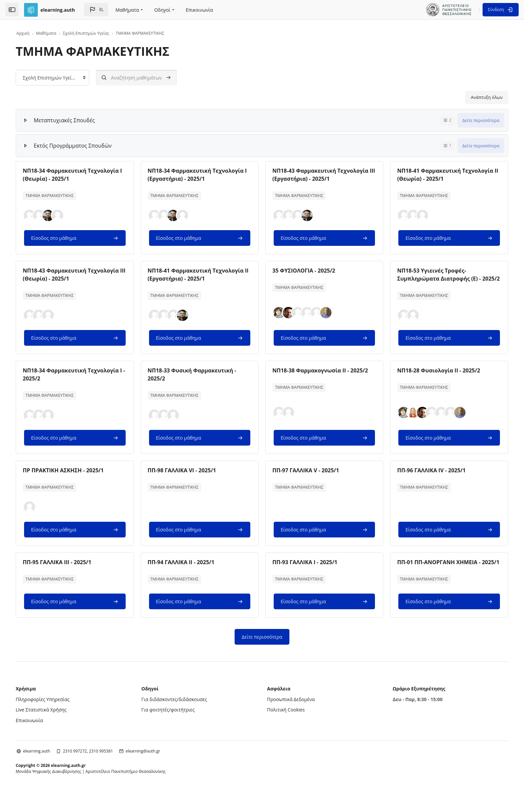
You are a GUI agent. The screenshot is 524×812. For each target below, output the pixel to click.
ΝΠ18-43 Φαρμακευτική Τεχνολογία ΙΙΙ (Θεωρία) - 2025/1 (82, 275)
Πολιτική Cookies (286, 726)
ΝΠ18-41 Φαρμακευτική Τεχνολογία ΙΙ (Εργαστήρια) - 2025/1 (201, 275)
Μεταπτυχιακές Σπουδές (75, 120)
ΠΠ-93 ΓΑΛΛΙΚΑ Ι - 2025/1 (305, 570)
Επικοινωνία (40, 736)
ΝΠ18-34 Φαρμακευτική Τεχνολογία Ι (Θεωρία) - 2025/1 (82, 175)
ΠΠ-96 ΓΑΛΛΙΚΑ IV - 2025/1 (426, 478)
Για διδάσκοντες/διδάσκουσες (180, 715)
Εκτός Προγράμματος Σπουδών (84, 146)
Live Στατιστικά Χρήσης (52, 726)
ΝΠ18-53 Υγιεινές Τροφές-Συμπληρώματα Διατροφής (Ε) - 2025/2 (434, 279)
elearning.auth (48, 767)
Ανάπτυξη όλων (476, 97)
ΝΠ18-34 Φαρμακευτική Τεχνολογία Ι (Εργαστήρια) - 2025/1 (201, 175)
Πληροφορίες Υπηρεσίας (54, 715)
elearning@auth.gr (154, 767)
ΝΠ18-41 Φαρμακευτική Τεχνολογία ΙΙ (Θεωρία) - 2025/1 (440, 175)
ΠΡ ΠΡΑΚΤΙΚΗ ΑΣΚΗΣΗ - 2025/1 (74, 478)
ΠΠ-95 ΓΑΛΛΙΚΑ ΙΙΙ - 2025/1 (68, 570)
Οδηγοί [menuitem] (162, 10)
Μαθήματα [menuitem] (127, 10)
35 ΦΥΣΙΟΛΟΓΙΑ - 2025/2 (304, 271)
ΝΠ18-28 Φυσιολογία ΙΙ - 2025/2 (433, 378)
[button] (96, 10)
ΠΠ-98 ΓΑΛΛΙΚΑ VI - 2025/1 (187, 478)
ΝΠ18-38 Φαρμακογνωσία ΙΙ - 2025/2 (320, 378)
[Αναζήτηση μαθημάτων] (147, 78)
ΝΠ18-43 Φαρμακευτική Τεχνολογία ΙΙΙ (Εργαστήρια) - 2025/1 (320, 175)
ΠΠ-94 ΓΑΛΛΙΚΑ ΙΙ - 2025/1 (186, 570)
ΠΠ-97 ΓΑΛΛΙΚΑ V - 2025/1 (306, 478)
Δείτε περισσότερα (470, 120)
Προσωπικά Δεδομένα (291, 715)
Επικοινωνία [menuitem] (199, 10)
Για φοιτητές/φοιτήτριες (174, 726)
